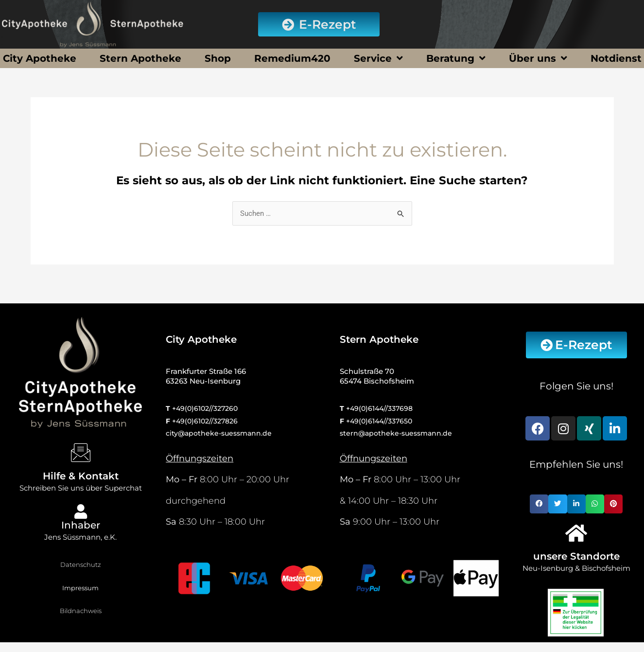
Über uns (538, 58)
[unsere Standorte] (576, 533)
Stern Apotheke (140, 58)
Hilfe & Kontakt (81, 476)
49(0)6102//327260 (207, 408)
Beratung (456, 58)
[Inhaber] (81, 511)
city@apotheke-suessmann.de (219, 433)
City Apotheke (40, 58)
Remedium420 (292, 58)
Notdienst (616, 58)
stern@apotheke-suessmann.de (396, 433)
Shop (218, 58)
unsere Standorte (576, 556)
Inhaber (81, 525)
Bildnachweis (81, 611)
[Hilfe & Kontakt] (81, 453)
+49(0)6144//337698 (379, 408)
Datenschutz (81, 564)
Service (378, 58)
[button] (539, 504)
